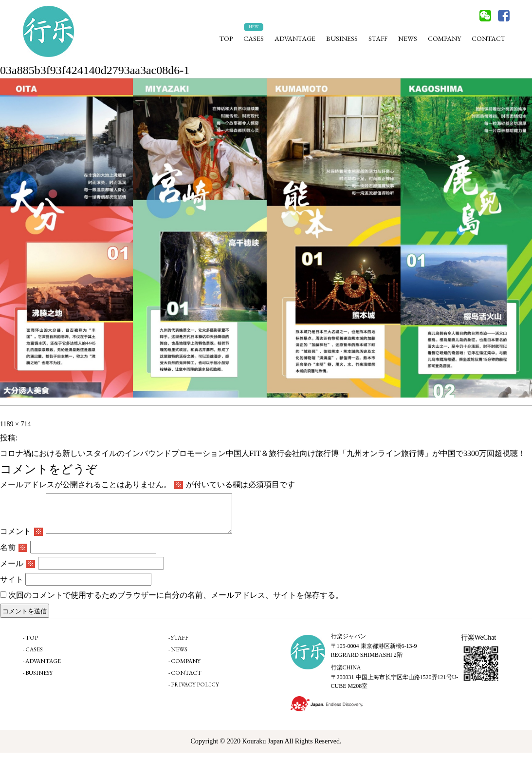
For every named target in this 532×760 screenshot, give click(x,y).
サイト (12, 587)
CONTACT (488, 38)
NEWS (408, 38)
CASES (254, 38)
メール (18, 571)
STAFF (378, 38)
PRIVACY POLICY (195, 692)
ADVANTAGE (295, 38)
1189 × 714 (15, 424)
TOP (226, 38)
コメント (21, 539)
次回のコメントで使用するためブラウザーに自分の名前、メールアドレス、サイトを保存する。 (176, 602)
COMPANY (444, 38)
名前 (14, 555)
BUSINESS (342, 38)
